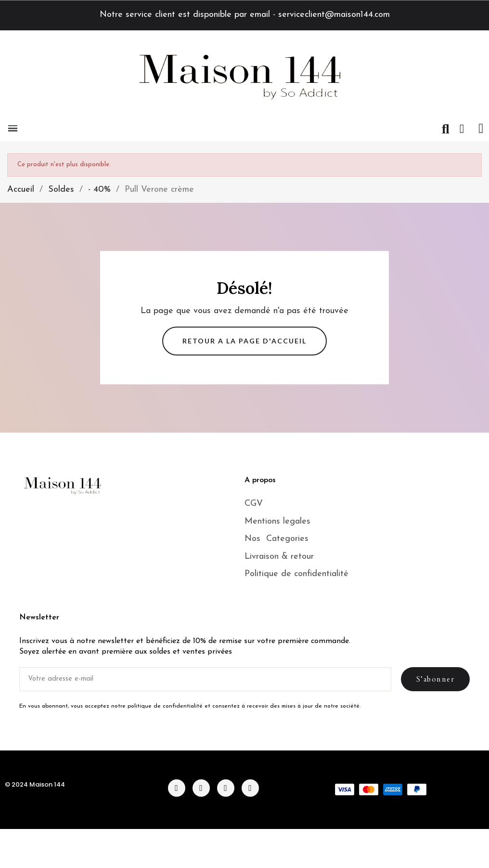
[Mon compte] (462, 129)
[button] (446, 129)
